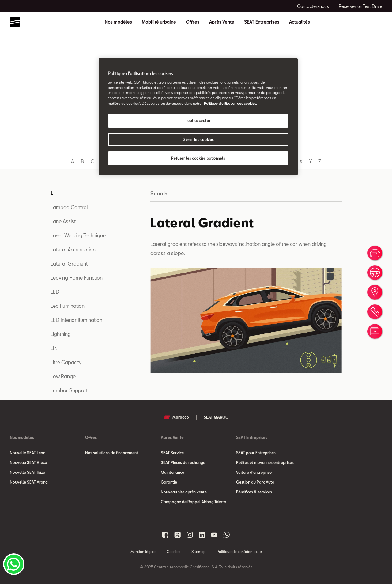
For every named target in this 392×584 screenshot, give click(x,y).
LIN (54, 348)
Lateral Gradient (69, 264)
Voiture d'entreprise (254, 472)
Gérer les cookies (198, 139)
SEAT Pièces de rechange (183, 462)
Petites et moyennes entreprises (265, 462)
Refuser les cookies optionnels (198, 158)
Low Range (63, 376)
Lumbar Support (69, 390)
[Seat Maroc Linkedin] (202, 535)
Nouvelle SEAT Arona (29, 482)
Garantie (169, 482)
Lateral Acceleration (73, 249)
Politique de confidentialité (239, 552)
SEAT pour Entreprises (256, 453)
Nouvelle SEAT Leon (28, 453)
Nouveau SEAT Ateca (28, 462)
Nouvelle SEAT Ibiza (28, 472)
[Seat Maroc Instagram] (190, 535)
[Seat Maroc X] (178, 535)
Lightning (61, 334)
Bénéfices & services (254, 492)
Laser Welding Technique (78, 235)
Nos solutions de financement (112, 453)
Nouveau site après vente (184, 492)
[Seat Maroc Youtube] (214, 535)
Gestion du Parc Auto (255, 482)
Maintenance (172, 472)
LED (55, 292)
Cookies (173, 552)
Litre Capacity (66, 362)
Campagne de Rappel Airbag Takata (194, 502)
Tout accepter (198, 121)
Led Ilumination (68, 306)
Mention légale (143, 552)
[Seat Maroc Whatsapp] (227, 535)
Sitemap (198, 552)
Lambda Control (69, 207)
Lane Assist (63, 221)
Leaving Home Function (77, 278)
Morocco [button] (176, 417)
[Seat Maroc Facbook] (165, 535)
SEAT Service (172, 453)
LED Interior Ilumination (76, 320)
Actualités (300, 22)
